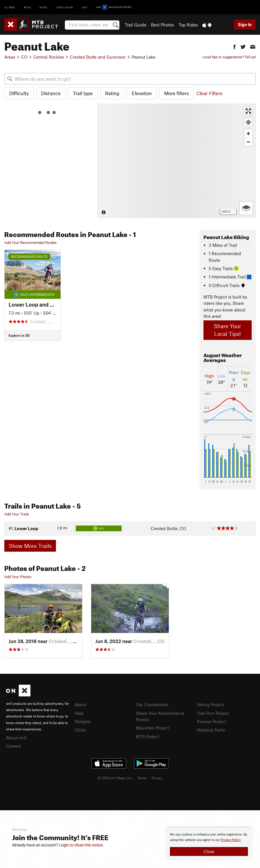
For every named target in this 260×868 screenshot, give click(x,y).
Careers (13, 746)
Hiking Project (210, 705)
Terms (142, 778)
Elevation (142, 93)
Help (79, 713)
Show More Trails (30, 546)
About (80, 705)
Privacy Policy (231, 840)
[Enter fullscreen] (248, 111)
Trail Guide (136, 25)
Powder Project (211, 721)
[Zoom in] (248, 133)
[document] (209, 844)
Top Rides (188, 25)
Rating (112, 93)
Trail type (83, 93)
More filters (176, 93)
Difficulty (19, 93)
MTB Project (148, 736)
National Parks (211, 730)
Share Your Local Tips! (227, 330)
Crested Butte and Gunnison (98, 57)
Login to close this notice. (81, 845)
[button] (234, 46)
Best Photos (162, 25)
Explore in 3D (19, 335)
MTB (27, 7)
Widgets (83, 721)
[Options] (246, 208)
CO (24, 57)
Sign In (245, 24)
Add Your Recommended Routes (30, 242)
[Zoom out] (248, 142)
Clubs (80, 730)
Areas (10, 57)
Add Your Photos (18, 577)
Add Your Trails (17, 514)
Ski (85, 7)
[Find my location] (248, 122)
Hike (44, 7)
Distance (51, 93)
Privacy (157, 778)
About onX (16, 738)
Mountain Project (152, 728)
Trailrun (65, 7)
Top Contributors (152, 705)
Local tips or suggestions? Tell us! (229, 57)
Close (209, 851)
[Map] (177, 161)
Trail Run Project (213, 713)
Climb (10, 7)
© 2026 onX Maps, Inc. (115, 778)
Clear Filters (209, 93)
